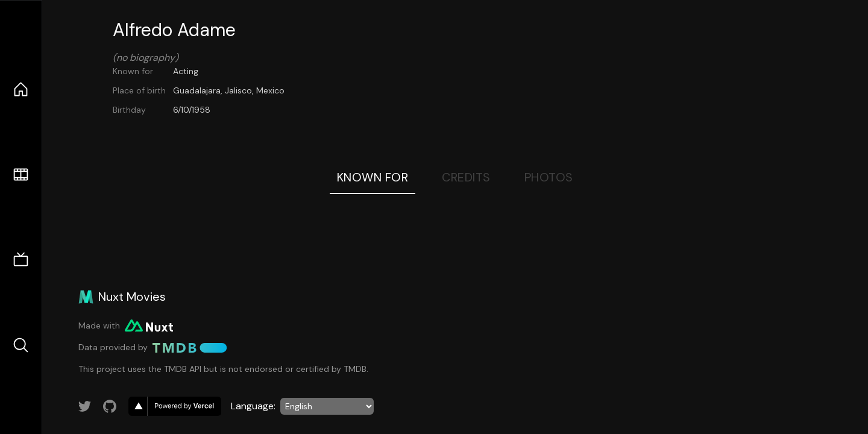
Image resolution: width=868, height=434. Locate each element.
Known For (373, 177)
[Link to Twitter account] (85, 406)
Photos (549, 177)
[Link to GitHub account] (110, 406)
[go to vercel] (175, 406)
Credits (466, 177)
